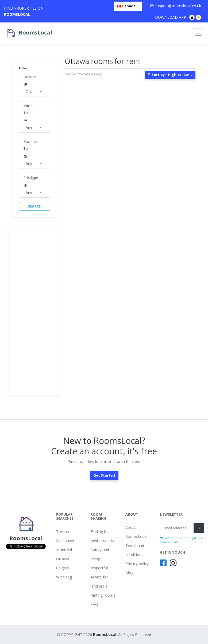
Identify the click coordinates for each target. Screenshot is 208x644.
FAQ (94, 604)
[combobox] (33, 92)
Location (30, 77)
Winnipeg (64, 577)
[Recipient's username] (177, 528)
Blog (129, 573)
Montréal (64, 550)
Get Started (104, 475)
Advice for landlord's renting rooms (103, 586)
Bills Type (31, 178)
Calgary (63, 568)
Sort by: (168, 75)
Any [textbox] (29, 127)
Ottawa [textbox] (32, 92)
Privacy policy (137, 564)
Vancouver (65, 541)
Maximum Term (31, 145)
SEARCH (35, 206)
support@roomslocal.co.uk (176, 6)
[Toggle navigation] (198, 33)
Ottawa (63, 559)
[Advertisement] (35, 310)
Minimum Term (30, 109)
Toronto (63, 532)
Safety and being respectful (100, 559)
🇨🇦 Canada (127, 6)
